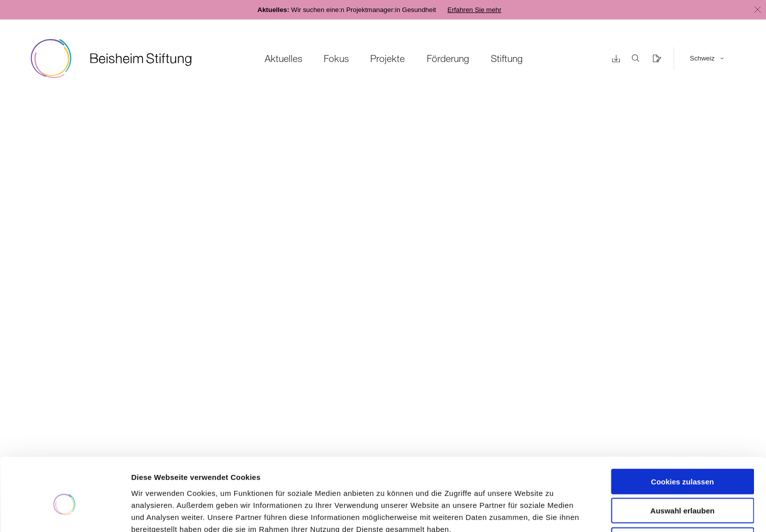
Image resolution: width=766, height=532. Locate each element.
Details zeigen (532, 512)
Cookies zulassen (682, 432)
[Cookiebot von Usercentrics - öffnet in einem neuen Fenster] (65, 512)
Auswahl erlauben (682, 462)
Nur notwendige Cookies (682, 491)
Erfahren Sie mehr (474, 10)
